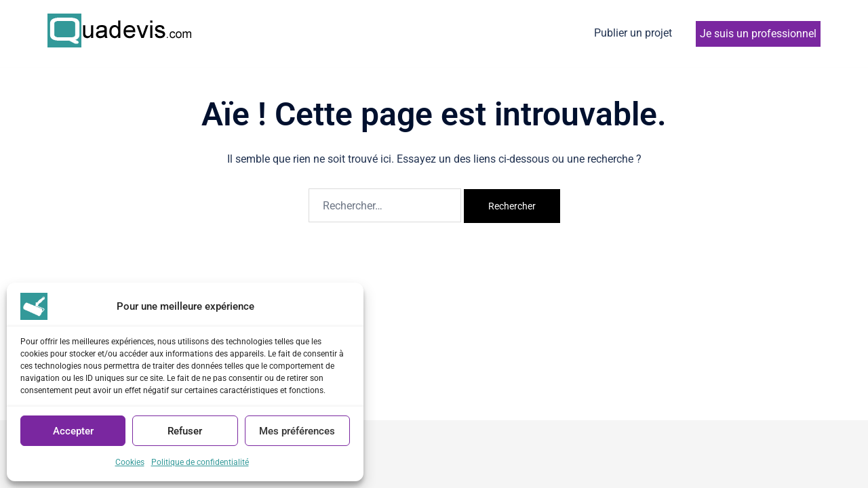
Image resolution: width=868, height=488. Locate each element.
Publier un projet (633, 33)
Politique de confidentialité (200, 462)
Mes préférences (297, 431)
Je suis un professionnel (758, 34)
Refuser (185, 431)
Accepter (73, 431)
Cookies (130, 462)
